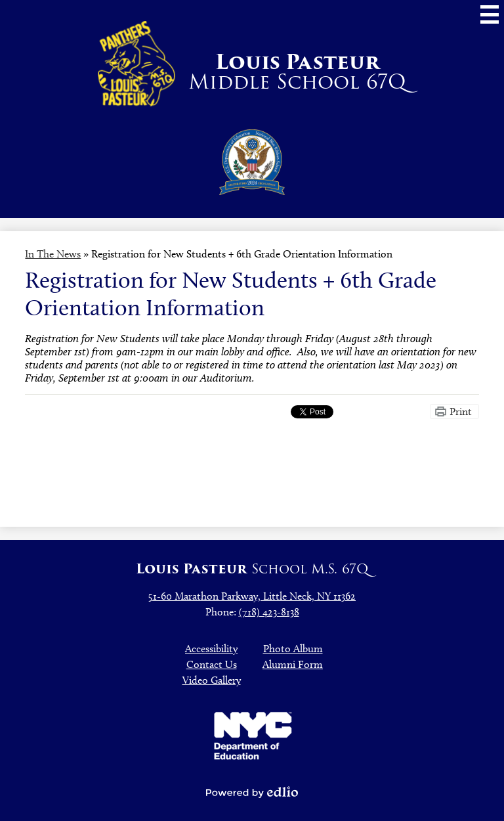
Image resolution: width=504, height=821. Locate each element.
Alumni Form (293, 664)
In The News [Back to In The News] (53, 254)
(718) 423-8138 (269, 612)
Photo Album (293, 649)
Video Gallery (212, 680)
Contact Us (212, 664)
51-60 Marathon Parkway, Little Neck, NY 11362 (252, 596)
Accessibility (211, 649)
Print (461, 411)
